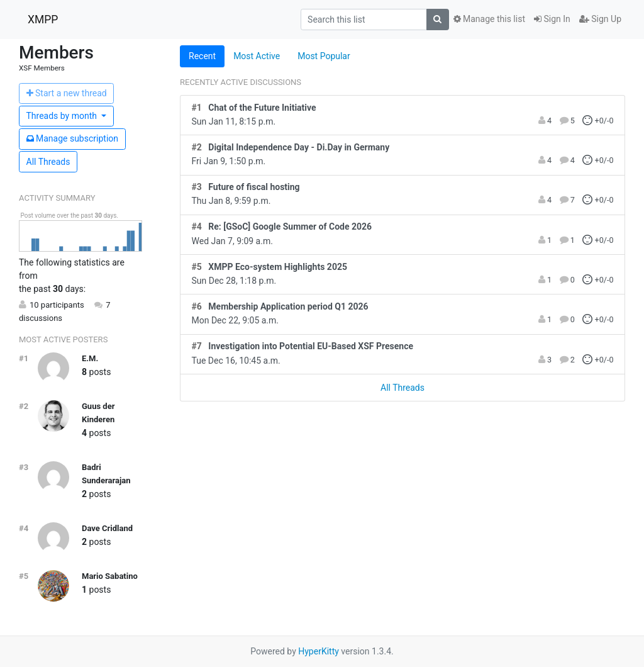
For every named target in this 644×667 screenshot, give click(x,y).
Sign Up (600, 19)
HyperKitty (319, 651)
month (63, 116)
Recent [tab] (202, 56)
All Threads (48, 162)
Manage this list (489, 19)
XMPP (43, 20)
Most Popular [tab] (324, 56)
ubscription (73, 138)
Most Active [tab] (257, 56)
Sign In (552, 19)
